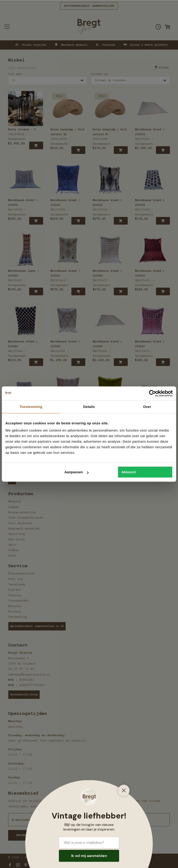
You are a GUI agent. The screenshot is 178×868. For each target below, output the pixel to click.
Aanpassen (76, 472)
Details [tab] (89, 407)
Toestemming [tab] (31, 407)
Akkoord (129, 472)
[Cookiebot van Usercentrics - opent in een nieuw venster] (152, 393)
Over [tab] (147, 407)
